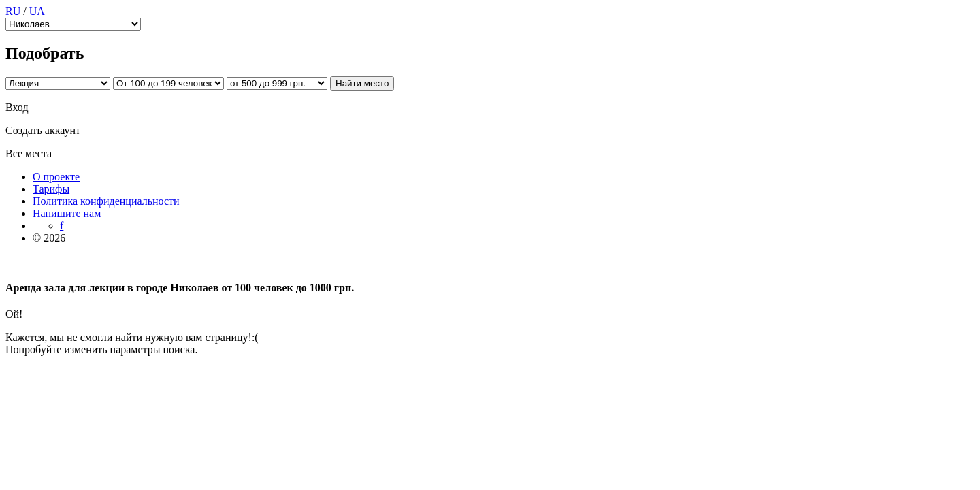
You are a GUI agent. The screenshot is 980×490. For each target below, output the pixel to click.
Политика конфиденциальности (106, 201)
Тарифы (51, 189)
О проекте (56, 177)
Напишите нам (67, 213)
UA (37, 11)
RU (13, 11)
